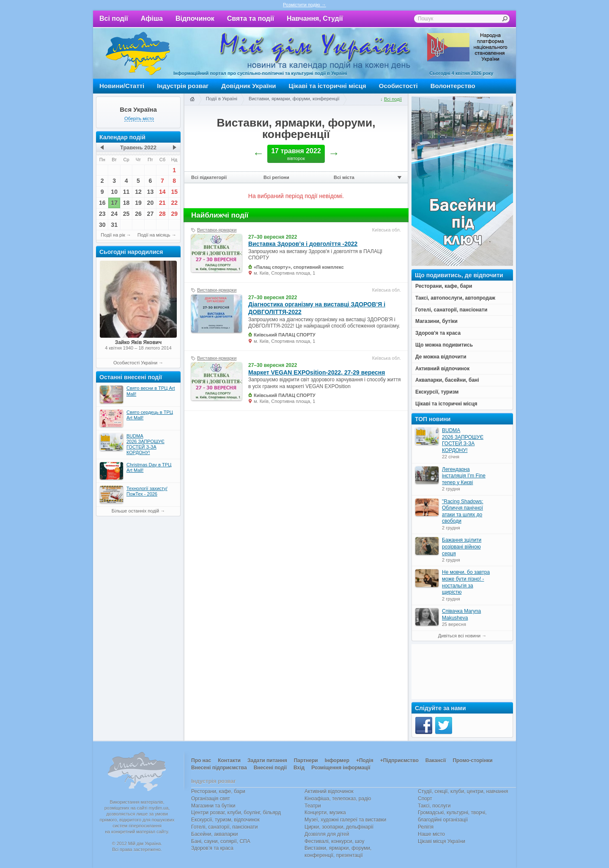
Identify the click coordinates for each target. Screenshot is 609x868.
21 (162, 203)
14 (162, 192)
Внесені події (270, 768)
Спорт (425, 799)
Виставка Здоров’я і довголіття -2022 (303, 244)
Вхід (299, 768)
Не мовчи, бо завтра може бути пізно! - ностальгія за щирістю (466, 582)
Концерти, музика (325, 813)
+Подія (365, 761)
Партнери (306, 761)
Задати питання (267, 761)
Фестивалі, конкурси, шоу (334, 841)
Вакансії (436, 761)
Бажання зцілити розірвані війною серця (462, 547)
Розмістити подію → (304, 5)
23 (102, 214)
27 (151, 214)
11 (126, 192)
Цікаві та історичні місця (328, 86)
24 (114, 214)
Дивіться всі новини (459, 636)
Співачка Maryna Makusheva (461, 614)
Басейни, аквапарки (215, 834)
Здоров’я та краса (212, 848)
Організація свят (211, 799)
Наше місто (431, 834)
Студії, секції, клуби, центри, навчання (463, 791)
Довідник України (248, 86)
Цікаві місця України (442, 841)
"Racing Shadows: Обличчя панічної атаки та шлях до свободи (463, 511)
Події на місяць (154, 235)
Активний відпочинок (329, 791)
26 (138, 214)
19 (138, 203)
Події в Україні (222, 99)
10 (114, 192)
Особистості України (135, 363)
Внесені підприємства (219, 768)
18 (126, 203)
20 (151, 203)
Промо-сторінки (472, 761)
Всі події (114, 18)
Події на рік (113, 235)
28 (162, 214)
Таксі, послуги (434, 806)
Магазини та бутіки (213, 806)
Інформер (337, 761)
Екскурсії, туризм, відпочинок (225, 820)
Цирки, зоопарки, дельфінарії (339, 827)
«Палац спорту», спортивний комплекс (299, 267)
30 (102, 225)
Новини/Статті (122, 86)
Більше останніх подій (135, 511)
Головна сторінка (192, 99)
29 (174, 214)
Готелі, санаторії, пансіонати (225, 827)
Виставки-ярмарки (217, 230)
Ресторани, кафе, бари (218, 791)
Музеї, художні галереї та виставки (345, 820)
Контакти (229, 761)
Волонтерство (453, 86)
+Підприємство (399, 761)
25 (126, 214)
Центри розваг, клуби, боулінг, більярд (236, 813)
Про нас (201, 761)
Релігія (426, 827)
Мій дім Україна (138, 53)
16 (102, 203)
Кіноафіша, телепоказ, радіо (338, 799)
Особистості (398, 86)
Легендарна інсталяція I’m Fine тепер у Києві (464, 476)
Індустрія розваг (183, 86)
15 (174, 192)
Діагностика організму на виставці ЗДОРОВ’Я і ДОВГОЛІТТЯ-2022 (317, 308)
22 (174, 203)
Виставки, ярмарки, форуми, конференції (294, 99)
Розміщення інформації (341, 768)
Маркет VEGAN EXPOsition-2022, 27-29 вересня (317, 372)
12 (138, 192)
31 (114, 225)
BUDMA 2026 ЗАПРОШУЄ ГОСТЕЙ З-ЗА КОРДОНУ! (463, 440)
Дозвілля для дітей (327, 834)
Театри (313, 806)
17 (114, 203)
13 (151, 192)
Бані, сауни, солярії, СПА (221, 841)
